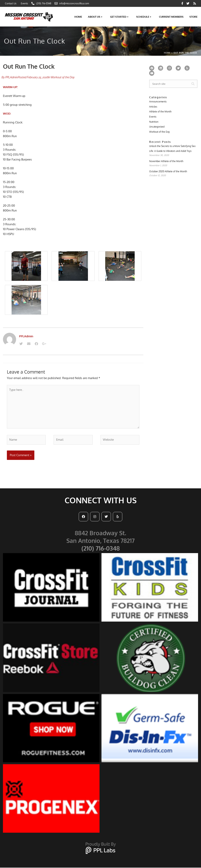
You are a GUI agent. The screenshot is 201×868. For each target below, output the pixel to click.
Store (193, 17)
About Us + (96, 17)
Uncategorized (157, 127)
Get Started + (120, 17)
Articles (153, 107)
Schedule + (145, 17)
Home (78, 17)
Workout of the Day (63, 77)
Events (153, 117)
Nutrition (154, 122)
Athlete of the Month (160, 112)
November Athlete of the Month (166, 162)
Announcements (158, 102)
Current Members (171, 17)
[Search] (193, 84)
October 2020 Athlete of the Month (168, 172)
